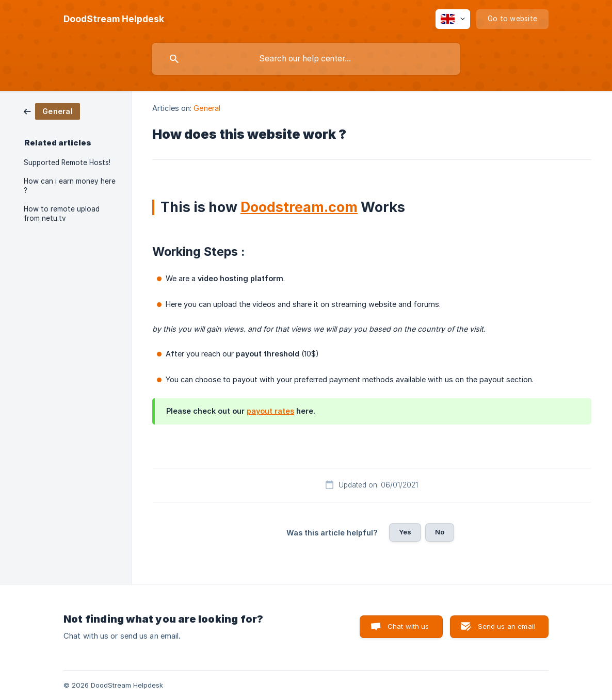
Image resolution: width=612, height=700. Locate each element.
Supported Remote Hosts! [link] (67, 162)
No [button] (440, 532)
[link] (52, 111)
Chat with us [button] (408, 626)
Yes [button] (405, 532)
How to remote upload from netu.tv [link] (62, 214)
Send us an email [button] (506, 626)
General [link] (207, 108)
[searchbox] (306, 59)
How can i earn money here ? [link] (70, 186)
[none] (114, 19)
